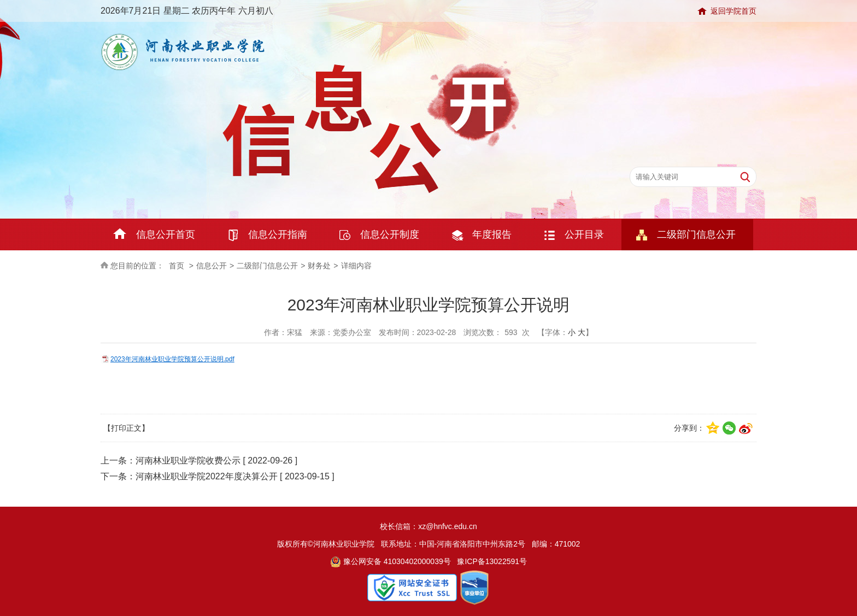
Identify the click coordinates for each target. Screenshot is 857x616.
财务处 (319, 266)
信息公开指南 (278, 234)
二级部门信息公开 (696, 234)
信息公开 (212, 266)
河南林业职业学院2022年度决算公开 (207, 476)
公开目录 (584, 234)
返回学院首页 (733, 11)
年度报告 (492, 234)
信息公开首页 (166, 234)
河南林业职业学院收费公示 (188, 460)
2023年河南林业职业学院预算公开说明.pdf (172, 359)
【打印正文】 (126, 428)
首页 (177, 266)
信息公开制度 (390, 234)
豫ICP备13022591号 (492, 561)
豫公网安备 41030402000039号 (391, 561)
